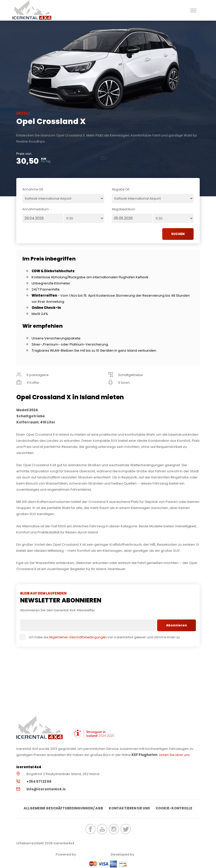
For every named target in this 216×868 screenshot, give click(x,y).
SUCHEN (178, 234)
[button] (193, 10)
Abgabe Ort (121, 189)
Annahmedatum (36, 209)
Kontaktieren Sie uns (129, 809)
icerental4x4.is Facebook (90, 829)
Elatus (149, 854)
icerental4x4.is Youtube (102, 829)
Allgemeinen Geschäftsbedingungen (78, 637)
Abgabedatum (124, 209)
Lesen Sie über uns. (175, 755)
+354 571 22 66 (39, 782)
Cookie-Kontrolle (174, 809)
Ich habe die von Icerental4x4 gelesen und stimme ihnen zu (100, 637)
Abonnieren (177, 625)
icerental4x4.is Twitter (126, 829)
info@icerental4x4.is (46, 789)
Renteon (91, 854)
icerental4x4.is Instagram (114, 829)
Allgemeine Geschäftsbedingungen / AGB (63, 809)
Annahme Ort (33, 189)
